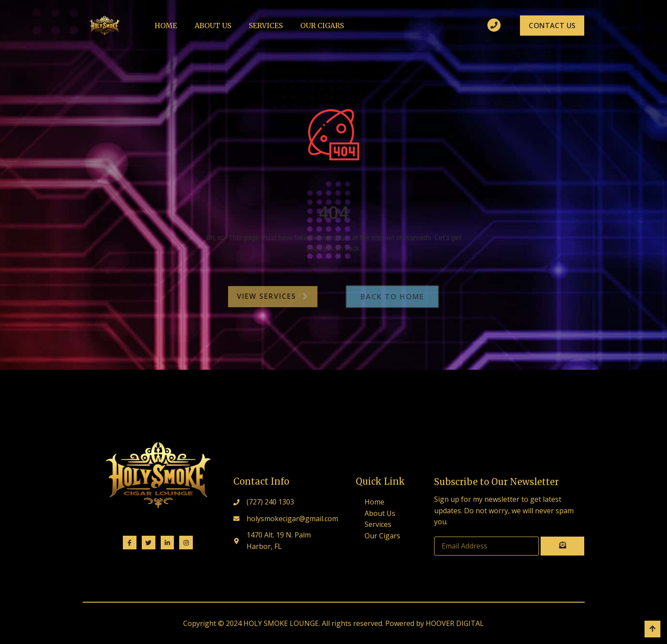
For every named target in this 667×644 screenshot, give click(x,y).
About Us (213, 26)
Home (166, 26)
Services (266, 26)
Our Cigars (322, 26)
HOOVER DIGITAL (455, 623)
